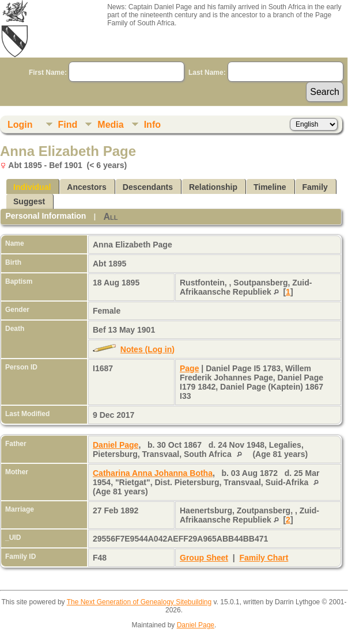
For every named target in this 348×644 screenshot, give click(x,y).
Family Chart (264, 558)
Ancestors (86, 187)
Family (315, 187)
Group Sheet (204, 558)
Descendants (148, 187)
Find (68, 125)
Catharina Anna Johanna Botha (153, 473)
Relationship (213, 187)
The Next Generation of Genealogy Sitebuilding (139, 602)
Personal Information (46, 216)
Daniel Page (116, 445)
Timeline (270, 187)
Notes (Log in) (147, 349)
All (110, 217)
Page (189, 368)
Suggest (29, 201)
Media (110, 125)
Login (20, 125)
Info (152, 125)
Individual (32, 187)
